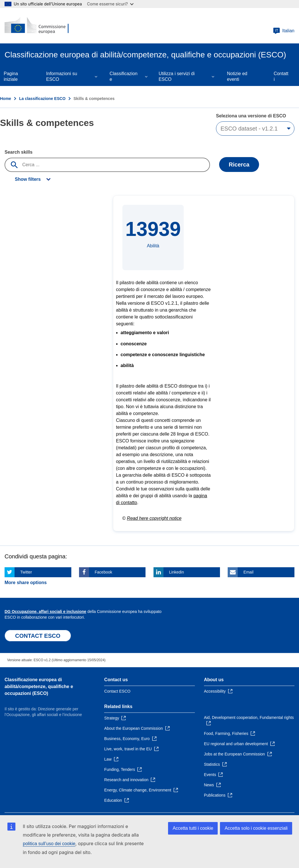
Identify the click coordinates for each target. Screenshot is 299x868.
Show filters (28, 179)
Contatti (281, 76)
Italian (284, 31)
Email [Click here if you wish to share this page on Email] (248, 572)
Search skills (19, 152)
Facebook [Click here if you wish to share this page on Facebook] (103, 572)
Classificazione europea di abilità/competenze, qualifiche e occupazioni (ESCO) (39, 686)
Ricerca (239, 165)
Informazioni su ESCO (62, 76)
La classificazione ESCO (42, 99)
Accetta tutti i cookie (193, 828)
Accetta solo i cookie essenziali (256, 828)
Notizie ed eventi (237, 76)
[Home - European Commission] (39, 26)
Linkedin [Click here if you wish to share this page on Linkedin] (177, 572)
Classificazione (124, 76)
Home (6, 99)
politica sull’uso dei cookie (49, 844)
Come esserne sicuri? (110, 4)
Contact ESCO (117, 691)
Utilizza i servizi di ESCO (177, 76)
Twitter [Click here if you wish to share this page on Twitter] (26, 572)
